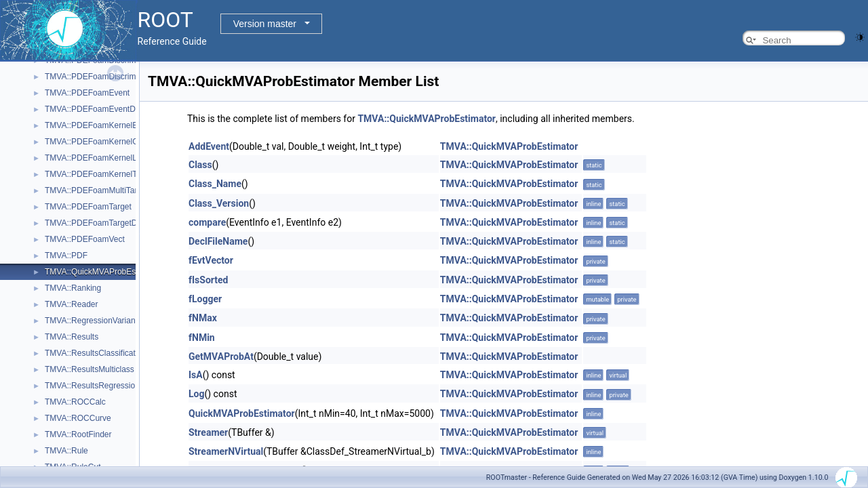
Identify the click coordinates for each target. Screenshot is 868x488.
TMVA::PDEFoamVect (85, 239)
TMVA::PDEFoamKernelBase (98, 125)
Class (200, 165)
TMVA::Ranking (73, 288)
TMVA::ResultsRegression (92, 386)
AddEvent (209, 146)
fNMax (203, 318)
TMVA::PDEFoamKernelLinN (97, 158)
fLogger (205, 299)
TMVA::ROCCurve (78, 418)
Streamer (208, 432)
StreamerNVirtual (226, 451)
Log (196, 394)
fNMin (202, 338)
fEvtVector (211, 260)
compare (207, 222)
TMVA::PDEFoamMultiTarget (97, 190)
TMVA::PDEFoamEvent (87, 93)
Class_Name (215, 184)
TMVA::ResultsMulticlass (90, 369)
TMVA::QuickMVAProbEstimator (103, 272)
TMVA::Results (72, 337)
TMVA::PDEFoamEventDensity (101, 109)
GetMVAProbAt (221, 357)
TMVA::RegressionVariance (94, 321)
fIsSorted (208, 280)
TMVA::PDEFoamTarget (88, 207)
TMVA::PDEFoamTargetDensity (102, 223)
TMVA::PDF (66, 256)
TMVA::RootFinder (78, 434)
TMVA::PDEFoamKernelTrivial (99, 174)
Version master (265, 24)
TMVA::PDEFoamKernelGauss (100, 142)
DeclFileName (218, 241)
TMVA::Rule (66, 451)
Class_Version (219, 203)
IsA (196, 375)
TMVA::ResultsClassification (96, 353)
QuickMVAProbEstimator (242, 413)
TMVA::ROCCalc (75, 402)
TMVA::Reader (71, 304)
